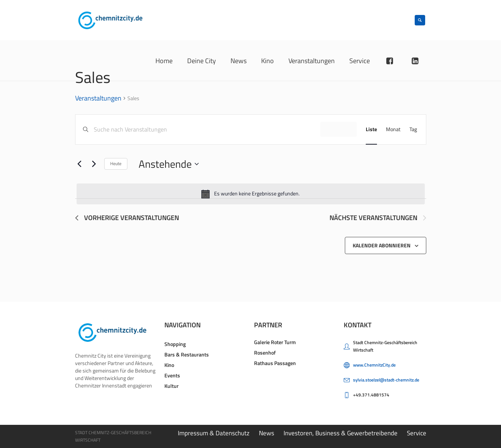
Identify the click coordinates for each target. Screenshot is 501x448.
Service (417, 433)
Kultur (171, 386)
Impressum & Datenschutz (214, 433)
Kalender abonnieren (382, 245)
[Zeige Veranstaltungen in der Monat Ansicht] (393, 129)
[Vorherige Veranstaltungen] (80, 164)
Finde (338, 129)
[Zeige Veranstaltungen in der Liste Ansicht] (371, 129)
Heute (116, 163)
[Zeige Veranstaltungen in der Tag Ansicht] (413, 129)
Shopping (175, 344)
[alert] (251, 194)
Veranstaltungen (98, 99)
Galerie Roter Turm (275, 342)
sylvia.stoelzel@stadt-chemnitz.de (386, 380)
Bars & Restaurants (187, 354)
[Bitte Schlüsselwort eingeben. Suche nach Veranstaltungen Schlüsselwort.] (207, 129)
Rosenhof (265, 353)
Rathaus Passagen (275, 363)
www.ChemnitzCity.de (374, 365)
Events (172, 375)
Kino (169, 365)
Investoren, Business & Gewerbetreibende (341, 433)
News (267, 433)
